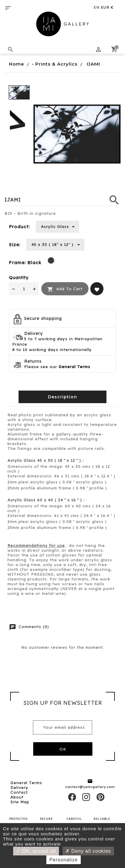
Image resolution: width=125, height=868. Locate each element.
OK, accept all (36, 851)
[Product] (57, 227)
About (17, 797)
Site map (20, 802)
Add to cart (65, 289)
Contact (19, 792)
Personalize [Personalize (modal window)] (64, 860)
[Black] (51, 260)
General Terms (26, 783)
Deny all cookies (88, 851)
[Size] (55, 245)
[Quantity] (24, 289)
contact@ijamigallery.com (90, 787)
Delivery (19, 787)
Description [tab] (62, 397)
